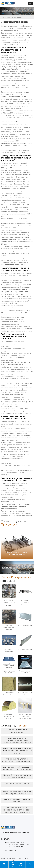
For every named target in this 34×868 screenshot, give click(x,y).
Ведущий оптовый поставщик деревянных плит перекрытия (17, 768)
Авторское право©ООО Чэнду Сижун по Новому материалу (15, 859)
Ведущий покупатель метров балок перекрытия (17, 776)
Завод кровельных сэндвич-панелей (17, 801)
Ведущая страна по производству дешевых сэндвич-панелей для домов (17, 740)
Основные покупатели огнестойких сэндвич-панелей (17, 760)
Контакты (30, 864)
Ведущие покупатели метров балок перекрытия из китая (17, 792)
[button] (30, 543)
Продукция (13, 864)
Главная (3, 17)
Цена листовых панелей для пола (17, 784)
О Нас (21, 864)
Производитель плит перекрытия (17, 731)
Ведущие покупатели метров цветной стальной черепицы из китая (17, 751)
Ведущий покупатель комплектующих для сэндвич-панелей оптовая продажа (17, 810)
